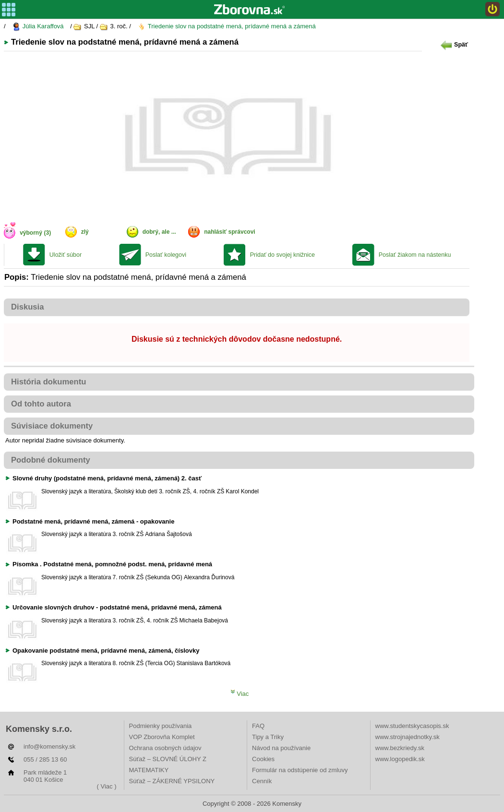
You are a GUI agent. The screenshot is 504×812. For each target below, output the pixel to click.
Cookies (263, 759)
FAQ (258, 726)
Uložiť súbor (66, 255)
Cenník (262, 781)
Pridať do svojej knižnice (282, 255)
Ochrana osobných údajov (165, 748)
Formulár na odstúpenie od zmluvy (300, 770)
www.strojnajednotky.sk (408, 737)
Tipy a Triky (268, 737)
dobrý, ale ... (159, 232)
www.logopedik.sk (400, 759)
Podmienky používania (161, 726)
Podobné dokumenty (51, 460)
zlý (85, 232)
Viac (240, 694)
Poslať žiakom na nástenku (415, 255)
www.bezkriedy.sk (400, 748)
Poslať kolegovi (166, 255)
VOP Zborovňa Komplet (162, 737)
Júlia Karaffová (38, 27)
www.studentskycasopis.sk (412, 726)
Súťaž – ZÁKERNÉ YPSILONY (172, 781)
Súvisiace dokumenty (52, 426)
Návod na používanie (281, 748)
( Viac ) (107, 786)
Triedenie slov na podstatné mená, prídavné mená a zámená (226, 27)
